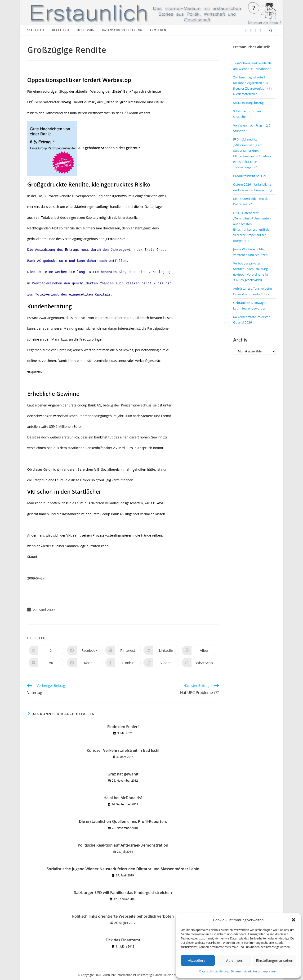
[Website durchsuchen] (271, 31)
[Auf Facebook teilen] (85, 650)
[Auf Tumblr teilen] (123, 663)
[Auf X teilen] (46, 650)
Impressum (270, 971)
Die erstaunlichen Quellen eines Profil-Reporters (123, 821)
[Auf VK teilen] (46, 663)
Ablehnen (234, 960)
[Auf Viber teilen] (200, 650)
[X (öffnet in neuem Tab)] (246, 30)
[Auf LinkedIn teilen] (161, 650)
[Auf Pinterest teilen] (123, 650)
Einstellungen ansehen (275, 960)
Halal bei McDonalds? (123, 798)
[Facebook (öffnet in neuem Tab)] (251, 30)
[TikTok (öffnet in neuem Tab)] (261, 30)
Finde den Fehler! (123, 727)
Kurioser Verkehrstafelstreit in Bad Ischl (123, 750)
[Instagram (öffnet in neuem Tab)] (256, 30)
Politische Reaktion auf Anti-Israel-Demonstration (123, 845)
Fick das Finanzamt (123, 940)
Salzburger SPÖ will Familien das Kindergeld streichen (123, 893)
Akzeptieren (198, 960)
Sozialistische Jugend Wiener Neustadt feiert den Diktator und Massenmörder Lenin (123, 869)
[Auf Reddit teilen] (85, 663)
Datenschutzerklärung (214, 971)
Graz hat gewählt (123, 774)
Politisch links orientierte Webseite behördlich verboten (123, 916)
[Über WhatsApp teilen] (200, 663)
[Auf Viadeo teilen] (161, 663)
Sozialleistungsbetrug (248, 103)
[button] (294, 920)
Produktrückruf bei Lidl (250, 176)
